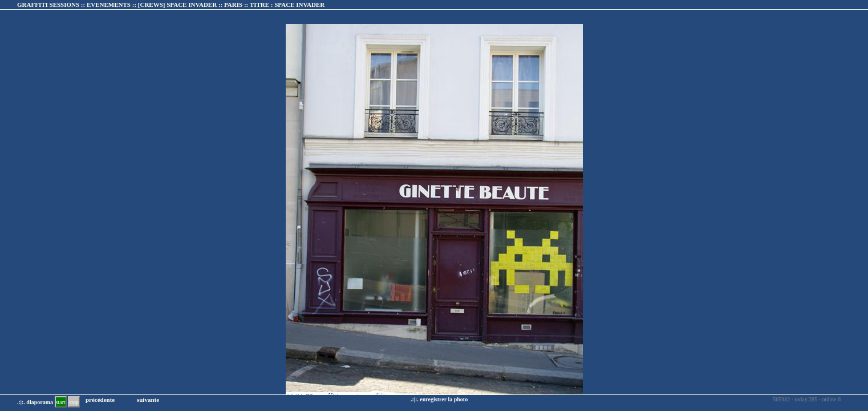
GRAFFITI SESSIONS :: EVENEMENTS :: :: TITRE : (171, 5)
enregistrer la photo (444, 399)
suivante (148, 400)
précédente (100, 400)
